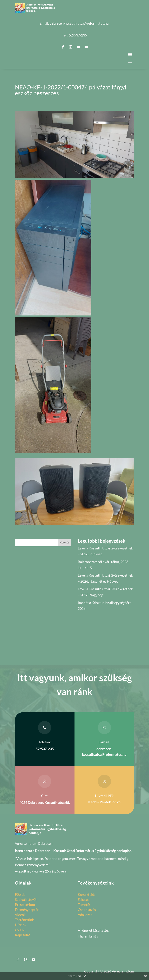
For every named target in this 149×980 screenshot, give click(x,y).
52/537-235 (78, 35)
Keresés (65, 542)
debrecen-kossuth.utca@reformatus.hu (79, 23)
